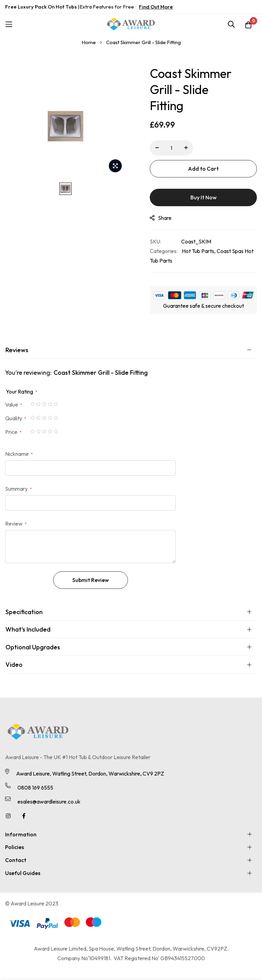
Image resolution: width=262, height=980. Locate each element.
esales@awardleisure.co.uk (49, 802)
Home (89, 42)
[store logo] (131, 24)
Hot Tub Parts (198, 251)
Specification (24, 612)
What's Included (28, 629)
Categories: (164, 251)
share (161, 218)
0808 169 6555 (35, 787)
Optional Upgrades (33, 647)
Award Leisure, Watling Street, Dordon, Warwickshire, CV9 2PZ (90, 773)
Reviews (17, 350)
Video (14, 665)
